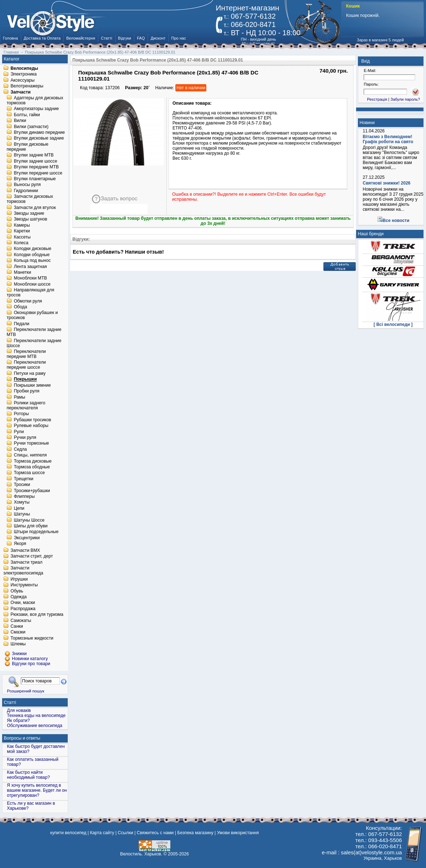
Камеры (22, 225)
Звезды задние (29, 213)
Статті (106, 38)
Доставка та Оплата (42, 38)
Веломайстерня (81, 38)
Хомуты (22, 503)
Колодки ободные (32, 255)
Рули (19, 432)
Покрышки (25, 380)
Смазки (18, 632)
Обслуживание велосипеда (35, 726)
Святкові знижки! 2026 (387, 183)
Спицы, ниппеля (30, 455)
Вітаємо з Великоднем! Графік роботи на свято (388, 139)
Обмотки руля (28, 301)
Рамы (19, 397)
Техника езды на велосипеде (36, 715)
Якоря (20, 544)
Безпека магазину (195, 833)
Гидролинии (26, 191)
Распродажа (23, 609)
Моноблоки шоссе (32, 284)
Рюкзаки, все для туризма (37, 615)
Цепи (19, 508)
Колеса (21, 243)
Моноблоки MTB (30, 278)
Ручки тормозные (31, 444)
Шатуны (22, 514)
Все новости (396, 221)
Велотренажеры (27, 86)
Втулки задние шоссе (35, 161)
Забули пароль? (405, 99)
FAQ (141, 38)
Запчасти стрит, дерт (32, 556)
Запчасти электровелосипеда (23, 571)
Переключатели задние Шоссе (34, 343)
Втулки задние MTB (34, 155)
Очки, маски (23, 603)
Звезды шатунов (30, 219)
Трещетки (23, 479)
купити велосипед (68, 833)
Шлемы (18, 644)
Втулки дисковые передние (27, 147)
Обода (20, 307)
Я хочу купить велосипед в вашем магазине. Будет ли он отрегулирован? (37, 790)
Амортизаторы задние (36, 109)
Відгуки (125, 38)
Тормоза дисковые (33, 461)
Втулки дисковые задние (39, 138)
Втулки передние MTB (36, 167)
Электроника (24, 74)
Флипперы (24, 496)
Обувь (17, 591)
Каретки (22, 231)
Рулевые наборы (31, 426)
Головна (10, 38)
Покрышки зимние (32, 385)
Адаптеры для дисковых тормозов (35, 100)
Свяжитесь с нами (155, 833)
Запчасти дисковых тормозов (30, 199)
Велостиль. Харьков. (141, 854)
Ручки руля (25, 437)
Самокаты (21, 621)
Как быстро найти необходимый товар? (28, 775)
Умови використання (238, 833)
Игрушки (19, 579)
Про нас (179, 38)
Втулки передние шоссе (38, 173)
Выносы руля (27, 185)
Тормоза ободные (32, 467)
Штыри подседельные (36, 532)
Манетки (22, 272)
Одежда (19, 597)
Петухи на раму (30, 373)
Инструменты (24, 585)
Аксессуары (23, 80)
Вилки (20, 121)
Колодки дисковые (32, 249)
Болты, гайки (27, 115)
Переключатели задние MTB (34, 332)
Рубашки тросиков (32, 420)
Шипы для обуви (31, 526)
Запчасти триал (26, 562)
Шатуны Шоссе (29, 520)
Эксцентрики (27, 538)
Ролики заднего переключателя (26, 405)
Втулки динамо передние (39, 132)
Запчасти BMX (25, 550)
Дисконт (158, 38)
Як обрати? (18, 721)
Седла (20, 449)
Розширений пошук (26, 691)
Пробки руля (26, 391)
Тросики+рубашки (32, 491)
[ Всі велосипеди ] (393, 324)
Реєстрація (377, 99)
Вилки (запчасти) (31, 127)
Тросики (22, 485)
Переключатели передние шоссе (26, 365)
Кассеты (22, 237)
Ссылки (125, 833)
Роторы (21, 414)
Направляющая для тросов (30, 293)
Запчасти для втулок (35, 208)
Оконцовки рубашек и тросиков (32, 315)
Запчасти (21, 92)
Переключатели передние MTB (26, 354)
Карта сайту (102, 833)
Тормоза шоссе (29, 473)
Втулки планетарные (35, 179)
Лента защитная (30, 267)
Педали (21, 324)
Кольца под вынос (32, 261)
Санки (17, 626)
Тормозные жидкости (32, 638)
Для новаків (19, 710)
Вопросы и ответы (22, 738)
